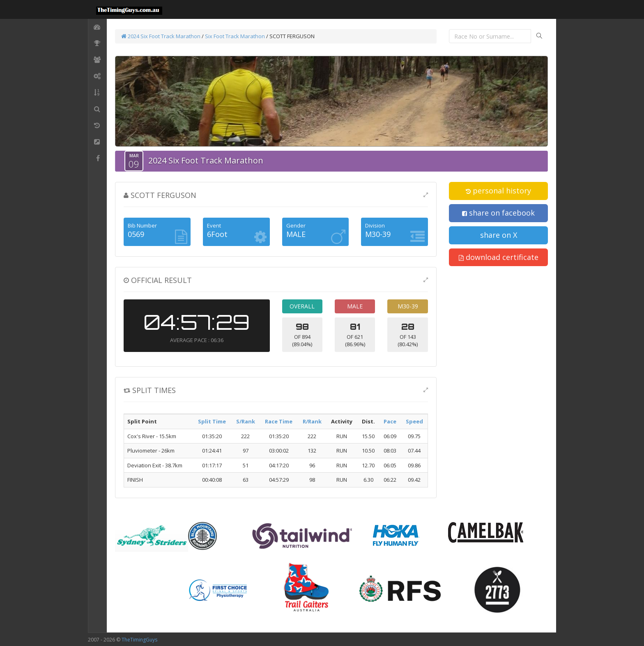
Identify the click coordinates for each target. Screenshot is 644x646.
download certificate (499, 257)
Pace (390, 421)
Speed (414, 421)
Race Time (279, 421)
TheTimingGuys (139, 640)
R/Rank (312, 421)
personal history (498, 191)
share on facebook (498, 213)
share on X (499, 235)
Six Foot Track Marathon (235, 36)
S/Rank (246, 421)
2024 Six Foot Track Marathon (161, 36)
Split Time (212, 421)
